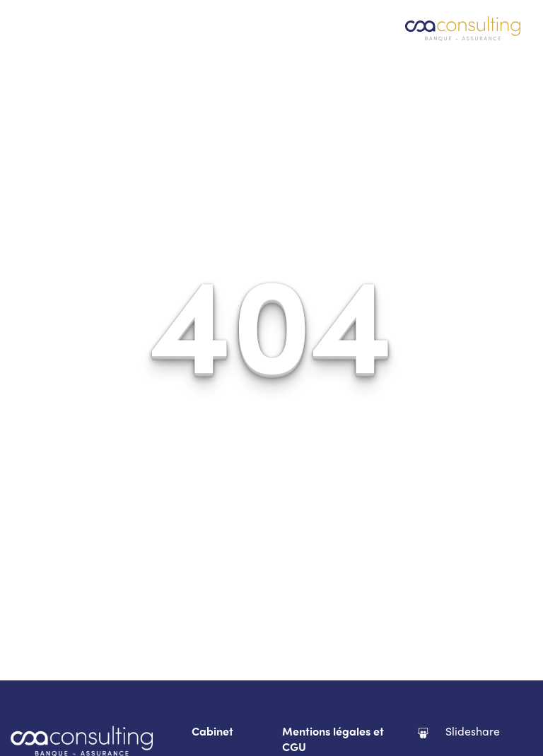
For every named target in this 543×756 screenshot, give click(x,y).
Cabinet (212, 733)
